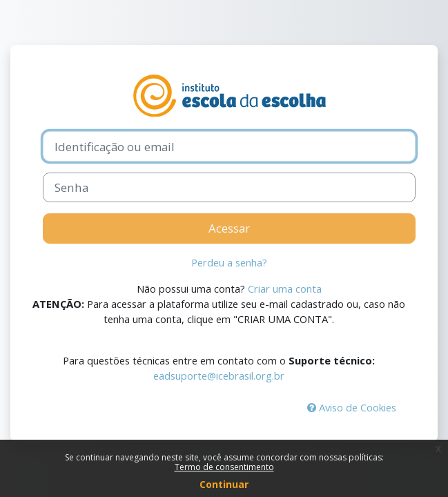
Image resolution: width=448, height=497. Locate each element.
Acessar (229, 228)
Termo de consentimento (224, 467)
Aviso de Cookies (352, 407)
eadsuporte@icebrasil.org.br (219, 376)
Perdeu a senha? (229, 262)
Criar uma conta (285, 289)
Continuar (224, 484)
